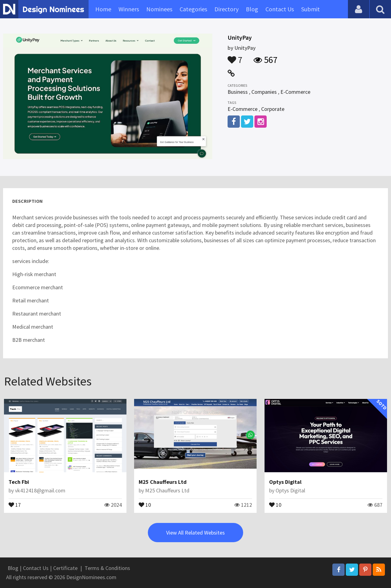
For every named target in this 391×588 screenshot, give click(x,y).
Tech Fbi (19, 482)
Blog (252, 9)
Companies (264, 92)
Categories (193, 9)
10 (145, 504)
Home (103, 9)
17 (15, 504)
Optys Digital (285, 482)
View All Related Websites (195, 533)
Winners (129, 9)
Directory (227, 9)
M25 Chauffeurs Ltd (163, 482)
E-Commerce (295, 92)
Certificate (65, 568)
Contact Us (280, 9)
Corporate (273, 109)
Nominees (159, 9)
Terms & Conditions (107, 568)
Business (238, 92)
